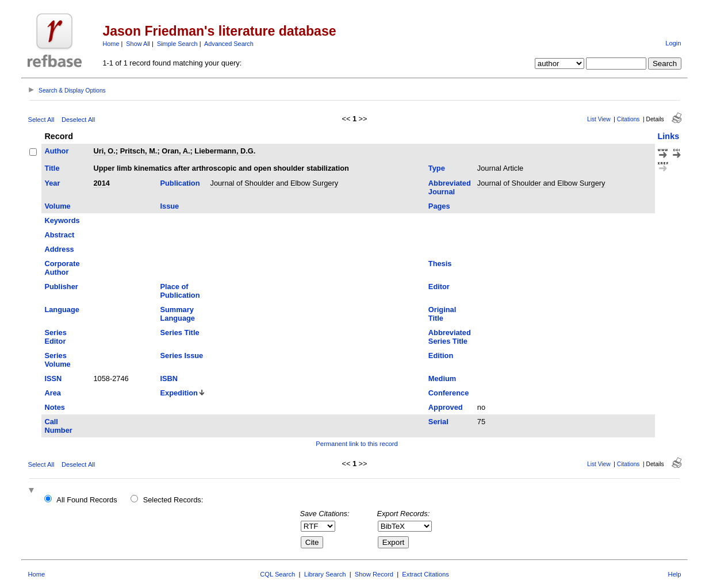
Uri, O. (104, 151)
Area (52, 393)
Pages (439, 206)
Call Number (58, 426)
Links (669, 136)
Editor (439, 287)
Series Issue (182, 356)
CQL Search (277, 574)
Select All (41, 120)
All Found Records (87, 500)
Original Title (442, 314)
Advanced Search (229, 44)
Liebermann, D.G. (225, 151)
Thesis (440, 264)
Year (52, 183)
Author (56, 151)
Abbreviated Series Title (450, 337)
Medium (442, 378)
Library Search (325, 574)
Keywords (62, 220)
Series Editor (55, 337)
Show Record (374, 574)
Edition (441, 356)
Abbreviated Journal (450, 187)
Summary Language (178, 314)
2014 (101, 183)
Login (673, 43)
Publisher (61, 287)
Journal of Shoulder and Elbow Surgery (274, 183)
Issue (170, 206)
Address (59, 249)
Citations (628, 119)
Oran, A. (176, 151)
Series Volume (57, 360)
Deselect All (78, 120)
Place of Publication (180, 291)
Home (111, 44)
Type (437, 168)
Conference (449, 393)
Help (675, 574)
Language (62, 310)
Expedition (179, 393)
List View (599, 119)
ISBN (169, 378)
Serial (438, 422)
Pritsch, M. (139, 151)
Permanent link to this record (357, 444)
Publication (180, 183)
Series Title (180, 333)
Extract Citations (425, 574)
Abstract (59, 235)
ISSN (53, 378)
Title (52, 168)
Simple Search (177, 44)
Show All (138, 44)
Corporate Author (62, 268)
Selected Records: (173, 500)
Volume (57, 206)
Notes (55, 407)
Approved (446, 407)
